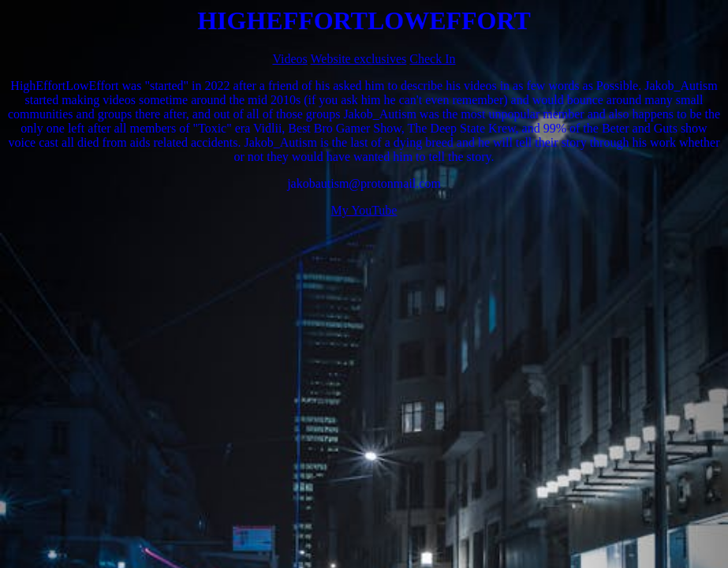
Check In (432, 59)
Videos (289, 59)
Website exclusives (359, 59)
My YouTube (364, 210)
